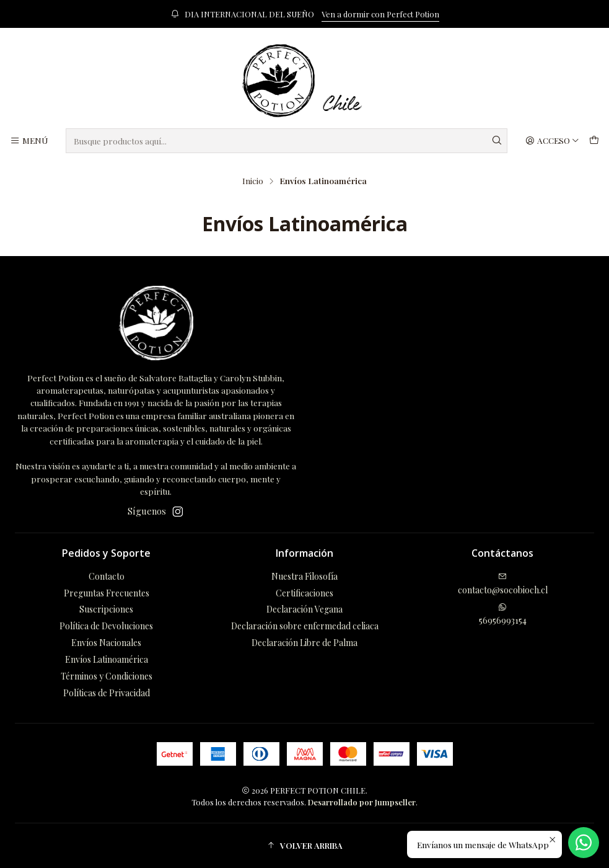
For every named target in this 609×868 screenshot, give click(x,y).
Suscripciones (106, 609)
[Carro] (594, 141)
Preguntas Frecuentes (107, 593)
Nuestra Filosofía (304, 576)
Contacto (107, 576)
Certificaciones (304, 593)
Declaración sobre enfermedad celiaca (305, 626)
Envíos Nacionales (106, 643)
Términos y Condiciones (107, 676)
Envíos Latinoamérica (107, 659)
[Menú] (29, 141)
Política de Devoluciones (106, 626)
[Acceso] (552, 141)
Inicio (253, 181)
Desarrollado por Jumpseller (362, 802)
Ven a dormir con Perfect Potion (380, 14)
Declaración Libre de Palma (304, 643)
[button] (304, 846)
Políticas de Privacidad (107, 693)
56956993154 (503, 614)
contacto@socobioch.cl (503, 584)
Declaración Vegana (304, 609)
